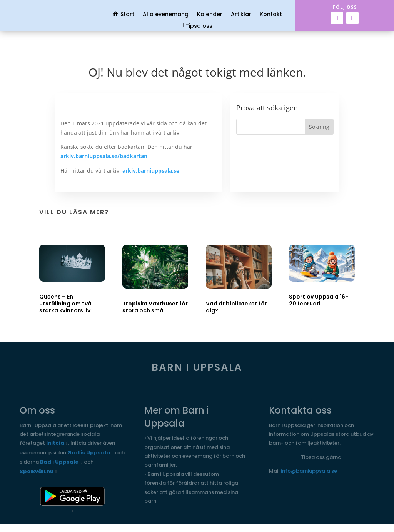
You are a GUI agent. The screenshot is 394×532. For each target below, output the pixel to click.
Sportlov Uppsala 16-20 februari (319, 300)
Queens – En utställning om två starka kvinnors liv (65, 304)
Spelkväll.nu (37, 471)
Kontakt (271, 15)
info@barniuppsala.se (309, 471)
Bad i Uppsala (59, 462)
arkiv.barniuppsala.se (151, 171)
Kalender (210, 15)
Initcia (55, 443)
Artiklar (241, 15)
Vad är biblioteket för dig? (236, 307)
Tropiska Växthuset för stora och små (155, 307)
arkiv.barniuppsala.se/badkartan (104, 156)
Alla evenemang (166, 15)
